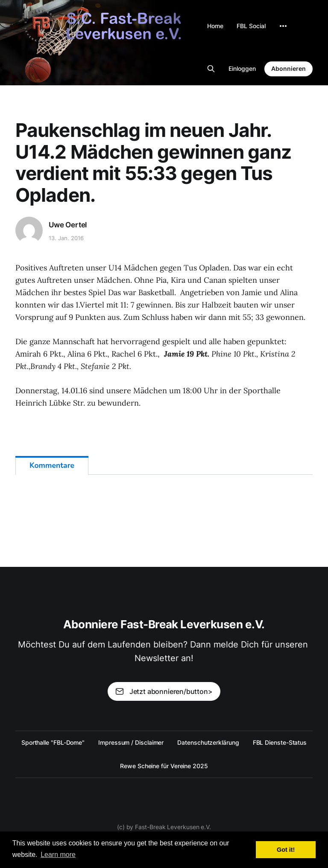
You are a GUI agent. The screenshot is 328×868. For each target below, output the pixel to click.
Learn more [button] (58, 855)
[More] (283, 26)
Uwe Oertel (68, 225)
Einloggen (242, 68)
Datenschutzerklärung (208, 742)
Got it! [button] (286, 850)
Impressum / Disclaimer (131, 742)
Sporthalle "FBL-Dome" (53, 742)
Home (215, 26)
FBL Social (251, 26)
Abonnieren (288, 68)
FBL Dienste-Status (280, 742)
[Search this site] (211, 69)
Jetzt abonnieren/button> (164, 691)
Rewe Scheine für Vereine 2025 (164, 766)
